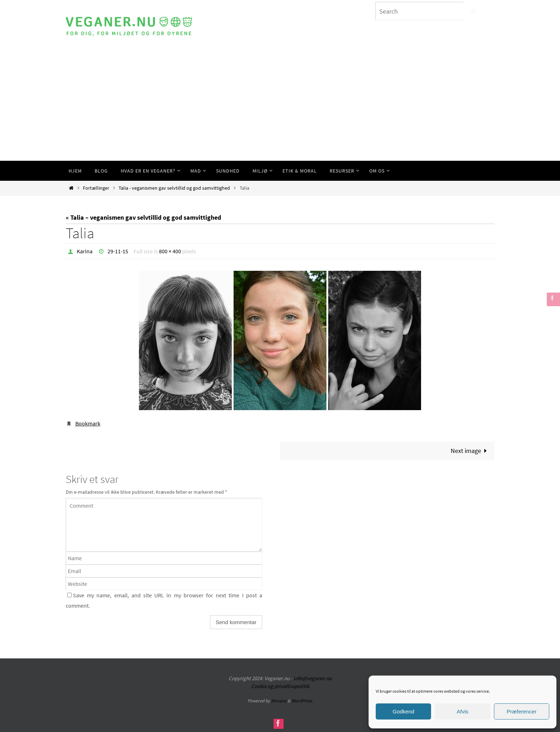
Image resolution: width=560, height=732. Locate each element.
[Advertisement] (280, 107)
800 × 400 (170, 251)
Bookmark (88, 423)
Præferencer (522, 711)
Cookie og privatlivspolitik (280, 686)
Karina (85, 251)
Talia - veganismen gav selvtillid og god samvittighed (174, 188)
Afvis (463, 711)
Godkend (403, 711)
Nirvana (279, 701)
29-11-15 (118, 251)
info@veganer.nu (313, 678)
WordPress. (302, 701)
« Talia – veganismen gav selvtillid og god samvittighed (143, 217)
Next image (470, 451)
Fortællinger (96, 188)
